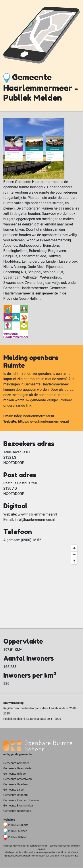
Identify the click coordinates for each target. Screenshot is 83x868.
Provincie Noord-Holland (22, 299)
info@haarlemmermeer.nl (34, 416)
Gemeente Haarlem (15, 784)
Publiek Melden (18, 831)
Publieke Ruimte (18, 825)
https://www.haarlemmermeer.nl (43, 421)
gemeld (76, 846)
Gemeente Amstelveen (18, 779)
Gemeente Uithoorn (15, 795)
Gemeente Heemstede (17, 768)
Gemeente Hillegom (16, 774)
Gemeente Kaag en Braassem (22, 800)
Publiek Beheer (17, 837)
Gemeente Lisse (14, 790)
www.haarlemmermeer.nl (37, 514)
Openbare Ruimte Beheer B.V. (64, 856)
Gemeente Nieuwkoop (17, 811)
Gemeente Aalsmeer (16, 763)
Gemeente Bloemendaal (18, 805)
